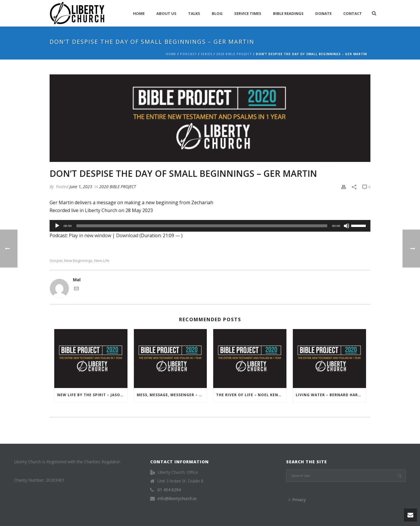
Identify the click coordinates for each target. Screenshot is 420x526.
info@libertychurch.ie (177, 499)
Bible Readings (288, 13)
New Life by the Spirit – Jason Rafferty (92, 395)
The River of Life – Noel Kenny (250, 395)
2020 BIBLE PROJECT (234, 54)
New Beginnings (78, 261)
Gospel (56, 261)
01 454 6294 (169, 490)
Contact (353, 13)
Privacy (297, 500)
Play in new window (90, 235)
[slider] (202, 226)
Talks (194, 13)
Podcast (188, 54)
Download (127, 235)
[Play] (57, 226)
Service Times (248, 13)
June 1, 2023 (81, 187)
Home (139, 13)
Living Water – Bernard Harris (330, 395)
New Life (102, 261)
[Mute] (346, 226)
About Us (166, 13)
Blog (217, 13)
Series (206, 54)
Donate (323, 13)
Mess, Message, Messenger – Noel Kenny (172, 395)
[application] (210, 226)
